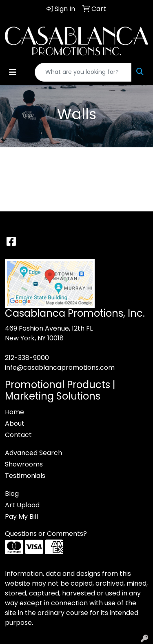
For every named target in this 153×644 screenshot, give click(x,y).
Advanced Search (33, 453)
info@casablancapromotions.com (60, 368)
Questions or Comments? (46, 534)
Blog (12, 494)
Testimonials (25, 476)
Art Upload (22, 505)
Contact (18, 435)
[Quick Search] (83, 72)
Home (14, 412)
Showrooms (24, 464)
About (15, 423)
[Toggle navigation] (13, 72)
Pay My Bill (21, 516)
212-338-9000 (27, 358)
